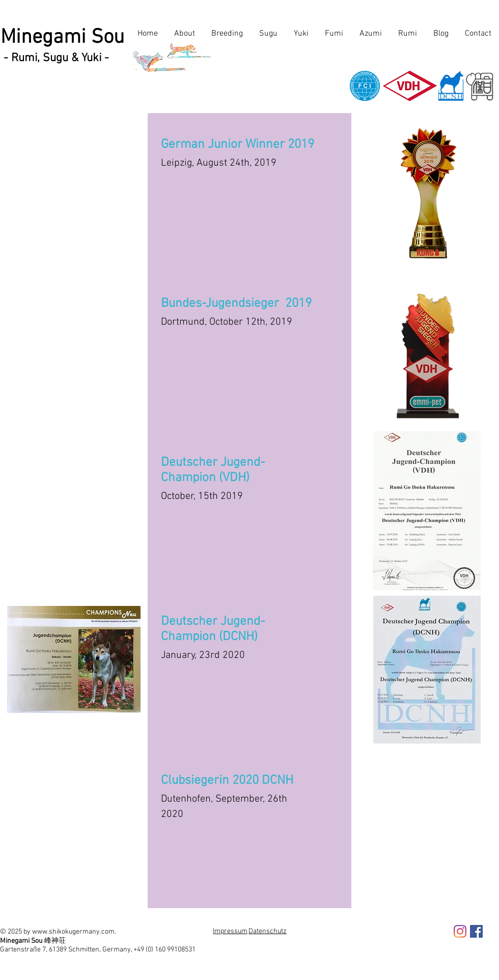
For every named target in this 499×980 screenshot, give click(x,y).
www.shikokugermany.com (73, 932)
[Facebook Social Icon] (476, 931)
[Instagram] (460, 931)
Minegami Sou (62, 38)
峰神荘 (55, 941)
